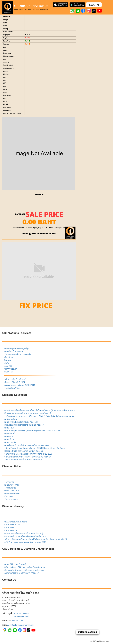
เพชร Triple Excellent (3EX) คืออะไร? (21, 422)
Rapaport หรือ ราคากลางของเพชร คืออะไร (24, 451)
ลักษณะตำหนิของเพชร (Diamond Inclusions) (24, 570)
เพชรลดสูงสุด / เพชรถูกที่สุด (17, 349)
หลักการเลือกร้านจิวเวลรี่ (15, 379)
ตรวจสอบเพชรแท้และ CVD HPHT (20, 385)
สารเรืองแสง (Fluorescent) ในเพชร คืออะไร (24, 425)
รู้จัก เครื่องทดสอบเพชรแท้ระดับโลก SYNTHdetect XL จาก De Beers (35, 448)
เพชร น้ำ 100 (10, 439)
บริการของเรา (11, 369)
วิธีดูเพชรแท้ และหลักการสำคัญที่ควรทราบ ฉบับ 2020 (28, 454)
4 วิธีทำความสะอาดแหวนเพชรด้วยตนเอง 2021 (25, 542)
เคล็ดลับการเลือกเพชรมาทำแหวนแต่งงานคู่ (24, 533)
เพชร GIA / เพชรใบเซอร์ (15, 564)
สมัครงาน (9, 372)
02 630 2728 (17, 621)
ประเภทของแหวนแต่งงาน (16, 522)
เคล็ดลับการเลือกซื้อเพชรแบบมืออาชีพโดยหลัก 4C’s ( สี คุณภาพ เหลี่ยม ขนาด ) (39, 410)
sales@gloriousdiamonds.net (20, 625)
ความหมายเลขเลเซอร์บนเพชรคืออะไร (22, 573)
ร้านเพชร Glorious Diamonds (18, 354)
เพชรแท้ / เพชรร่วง (13, 494)
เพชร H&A (9, 428)
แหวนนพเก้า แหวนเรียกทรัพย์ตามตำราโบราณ (25, 536)
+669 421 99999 (21, 613)
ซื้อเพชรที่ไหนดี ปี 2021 (15, 382)
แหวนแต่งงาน (11, 530)
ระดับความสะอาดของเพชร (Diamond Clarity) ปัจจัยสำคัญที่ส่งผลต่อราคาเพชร (39, 416)
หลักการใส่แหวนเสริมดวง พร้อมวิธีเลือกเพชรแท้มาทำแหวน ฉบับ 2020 (36, 539)
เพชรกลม (9, 436)
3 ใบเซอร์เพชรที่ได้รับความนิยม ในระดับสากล (25, 567)
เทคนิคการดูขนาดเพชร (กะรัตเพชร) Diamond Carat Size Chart (33, 431)
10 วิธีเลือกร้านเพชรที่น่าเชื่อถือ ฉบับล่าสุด (23, 460)
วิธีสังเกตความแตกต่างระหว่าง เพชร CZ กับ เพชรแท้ (28, 457)
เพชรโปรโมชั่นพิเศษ (14, 351)
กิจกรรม (8, 360)
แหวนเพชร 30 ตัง (12, 525)
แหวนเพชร (9, 528)
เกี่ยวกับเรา (9, 357)
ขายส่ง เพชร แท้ (12, 491)
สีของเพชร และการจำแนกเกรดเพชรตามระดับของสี (28, 413)
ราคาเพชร (9, 482)
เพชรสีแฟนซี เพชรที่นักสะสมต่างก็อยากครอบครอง (27, 445)
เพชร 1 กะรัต (10, 442)
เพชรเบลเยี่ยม (11, 419)
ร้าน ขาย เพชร (11, 499)
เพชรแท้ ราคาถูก (12, 485)
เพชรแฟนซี (10, 434)
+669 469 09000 (22, 616)
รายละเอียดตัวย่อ (12, 388)
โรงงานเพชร (10, 488)
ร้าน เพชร (9, 496)
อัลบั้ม (7, 363)
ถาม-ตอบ (8, 366)
